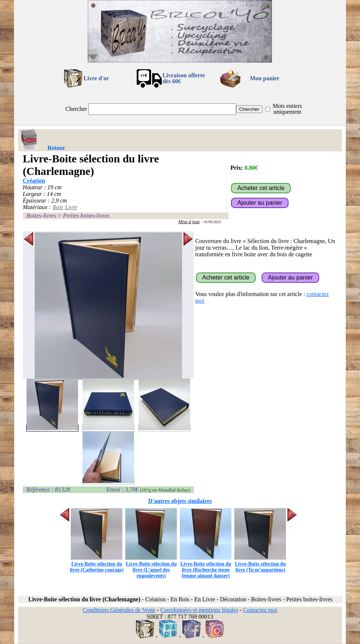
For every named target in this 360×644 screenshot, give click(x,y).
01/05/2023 (213, 222)
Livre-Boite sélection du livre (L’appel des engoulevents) (151, 567)
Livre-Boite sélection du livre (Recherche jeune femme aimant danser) (206, 567)
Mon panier (265, 78)
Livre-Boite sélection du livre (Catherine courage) (97, 564)
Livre (71, 207)
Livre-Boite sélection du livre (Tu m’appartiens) (260, 564)
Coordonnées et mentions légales (199, 610)
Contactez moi (260, 610)
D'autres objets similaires (180, 501)
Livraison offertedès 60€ (184, 78)
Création (34, 181)
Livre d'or (96, 78)
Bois (58, 207)
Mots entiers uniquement (287, 109)
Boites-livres (41, 216)
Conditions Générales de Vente (119, 610)
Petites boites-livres (86, 216)
